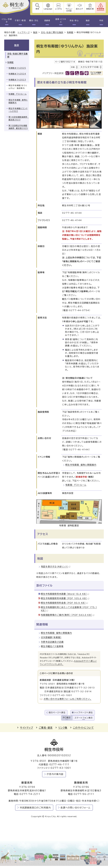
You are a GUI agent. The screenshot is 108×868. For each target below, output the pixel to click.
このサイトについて (83, 728)
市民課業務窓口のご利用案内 (35, 808)
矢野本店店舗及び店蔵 (52, 642)
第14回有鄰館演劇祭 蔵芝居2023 (19, 118)
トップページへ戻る (84, 713)
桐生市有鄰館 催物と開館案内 (81, 465)
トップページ (24, 32)
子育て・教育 (20, 21)
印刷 (73, 67)
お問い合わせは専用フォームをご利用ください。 (68, 699)
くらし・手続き (7, 21)
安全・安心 (74, 21)
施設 (88, 21)
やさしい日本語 (69, 10)
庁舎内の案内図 (55, 774)
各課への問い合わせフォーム (75, 808)
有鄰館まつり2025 (17, 68)
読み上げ (80, 9)
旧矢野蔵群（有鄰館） (51, 637)
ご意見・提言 (46, 728)
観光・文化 (34, 21)
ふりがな (59, 9)
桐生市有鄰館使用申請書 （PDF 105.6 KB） (65, 598)
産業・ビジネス (61, 21)
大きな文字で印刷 (90, 67)
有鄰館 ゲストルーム (76, 485)
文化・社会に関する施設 (52, 32)
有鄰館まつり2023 (17, 80)
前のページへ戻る (57, 713)
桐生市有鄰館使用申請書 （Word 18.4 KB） (65, 594)
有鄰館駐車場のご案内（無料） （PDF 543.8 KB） (68, 615)
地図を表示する (56, 567)
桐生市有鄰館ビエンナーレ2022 (18, 110)
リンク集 (63, 728)
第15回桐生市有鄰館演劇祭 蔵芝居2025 (18, 127)
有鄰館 (70, 32)
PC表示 (67, 718)
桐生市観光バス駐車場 (52, 646)
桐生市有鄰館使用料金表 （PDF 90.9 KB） (64, 603)
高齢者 (47, 21)
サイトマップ (27, 728)
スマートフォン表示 (84, 718)
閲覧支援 (90, 9)
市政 (101, 21)
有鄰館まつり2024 (17, 74)
